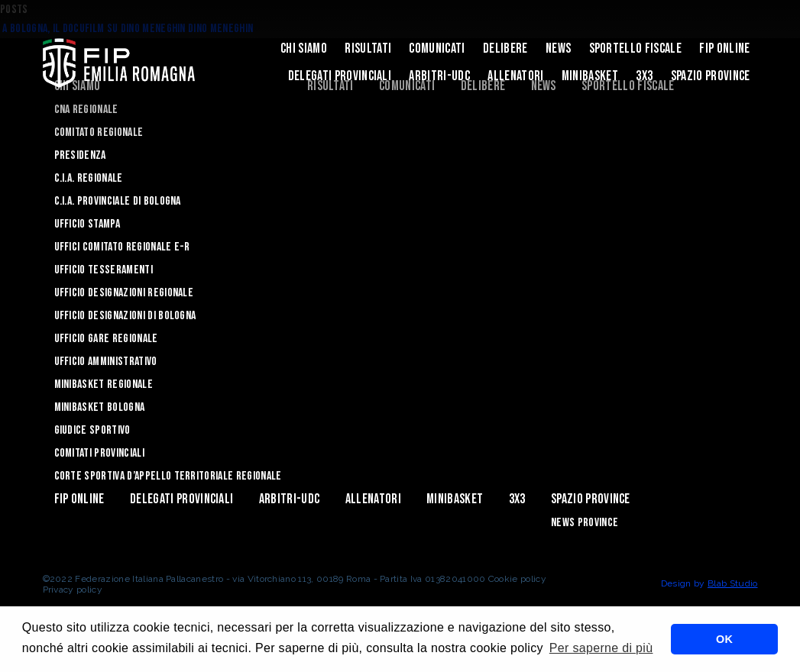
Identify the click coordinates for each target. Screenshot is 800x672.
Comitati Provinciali (99, 453)
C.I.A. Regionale (89, 178)
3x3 (644, 76)
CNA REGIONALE (86, 110)
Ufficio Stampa (87, 224)
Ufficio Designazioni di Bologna (125, 316)
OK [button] (724, 639)
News (558, 48)
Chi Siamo (304, 48)
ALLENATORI (515, 76)
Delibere (505, 48)
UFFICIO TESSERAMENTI (104, 270)
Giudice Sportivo (92, 430)
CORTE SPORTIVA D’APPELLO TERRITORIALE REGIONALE (168, 476)
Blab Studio (733, 583)
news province (585, 523)
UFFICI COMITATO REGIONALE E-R (122, 247)
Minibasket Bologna (100, 407)
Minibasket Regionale (104, 384)
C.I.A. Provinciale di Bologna (118, 201)
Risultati (368, 48)
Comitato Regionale (99, 132)
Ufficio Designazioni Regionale (124, 293)
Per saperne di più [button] (601, 648)
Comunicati (437, 48)
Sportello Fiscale (635, 48)
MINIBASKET (590, 76)
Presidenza (80, 155)
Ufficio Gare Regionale (106, 339)
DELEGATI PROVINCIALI (340, 76)
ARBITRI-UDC (439, 76)
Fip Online (724, 48)
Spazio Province (711, 76)
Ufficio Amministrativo (106, 362)
